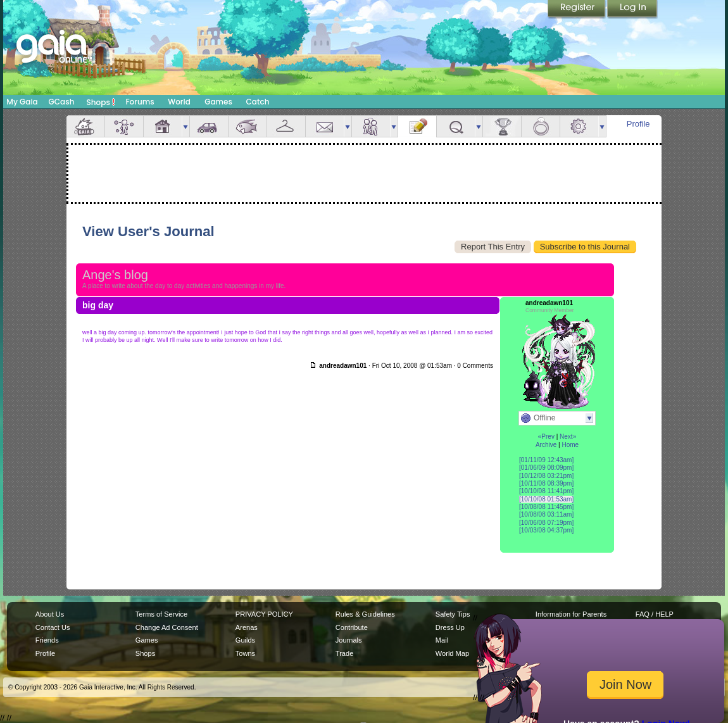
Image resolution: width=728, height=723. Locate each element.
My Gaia (22, 102)
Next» (568, 437)
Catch (258, 102)
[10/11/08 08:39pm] (546, 483)
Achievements (502, 126)
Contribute (352, 627)
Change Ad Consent (167, 627)
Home (570, 445)
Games (218, 102)
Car (209, 126)
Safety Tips (453, 614)
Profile (638, 124)
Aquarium (248, 126)
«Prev (546, 437)
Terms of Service (161, 614)
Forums (140, 102)
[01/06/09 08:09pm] (546, 468)
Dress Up (450, 627)
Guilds (245, 640)
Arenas (247, 627)
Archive (546, 445)
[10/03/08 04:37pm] (546, 530)
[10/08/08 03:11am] (546, 514)
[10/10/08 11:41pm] (546, 491)
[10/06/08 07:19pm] (546, 523)
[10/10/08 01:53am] (546, 499)
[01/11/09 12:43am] (546, 460)
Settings (579, 126)
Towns (245, 653)
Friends (371, 126)
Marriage (541, 126)
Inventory (286, 126)
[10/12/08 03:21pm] (546, 476)
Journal (417, 126)
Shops (101, 102)
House (163, 126)
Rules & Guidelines (365, 614)
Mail (325, 126)
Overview (85, 126)
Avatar (124, 126)
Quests (456, 126)
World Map (452, 653)
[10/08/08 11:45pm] (546, 507)
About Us (50, 614)
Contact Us (53, 627)
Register (577, 9)
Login (632, 9)
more (185, 126)
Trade (344, 653)
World (179, 102)
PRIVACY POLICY (264, 614)
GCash (62, 102)
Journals (349, 640)
